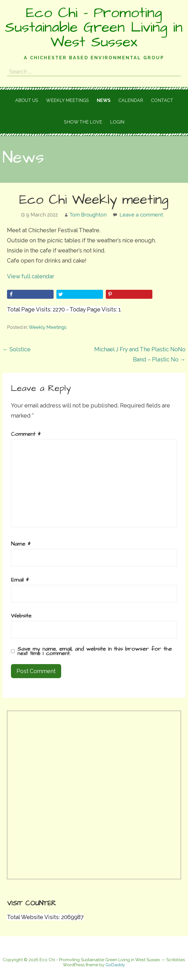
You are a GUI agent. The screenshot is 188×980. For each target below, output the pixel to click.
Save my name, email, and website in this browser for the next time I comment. (95, 651)
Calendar (131, 100)
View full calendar (31, 276)
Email (20, 580)
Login (117, 122)
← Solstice (17, 349)
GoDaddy (115, 965)
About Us (27, 100)
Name (21, 544)
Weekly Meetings (48, 327)
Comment (26, 434)
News (104, 100)
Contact (162, 100)
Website (21, 616)
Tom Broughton (88, 215)
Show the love (83, 122)
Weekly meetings (67, 100)
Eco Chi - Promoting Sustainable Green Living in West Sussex (94, 28)
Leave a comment (141, 215)
